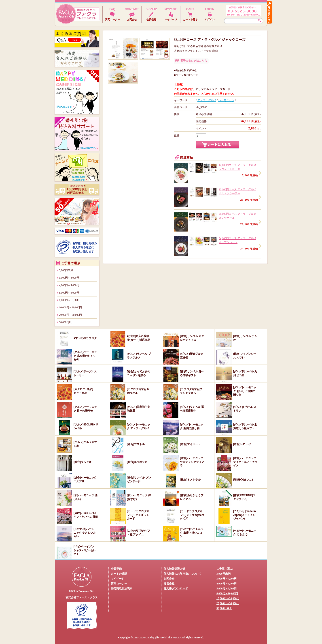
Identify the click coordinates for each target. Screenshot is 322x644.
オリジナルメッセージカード (213, 89)
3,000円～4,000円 (69, 278)
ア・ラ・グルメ (207, 100)
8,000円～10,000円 (70, 300)
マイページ (118, 579)
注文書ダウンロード (176, 588)
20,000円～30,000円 (70, 315)
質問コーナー (119, 584)
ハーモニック (226, 100)
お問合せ (169, 579)
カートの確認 (119, 574)
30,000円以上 (67, 322)
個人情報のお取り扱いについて (182, 574)
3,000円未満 (66, 270)
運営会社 (169, 584)
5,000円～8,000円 (69, 293)
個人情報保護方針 (174, 569)
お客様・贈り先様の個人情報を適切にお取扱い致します (85, 247)
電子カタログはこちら (194, 61)
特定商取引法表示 (122, 588)
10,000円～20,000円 (70, 307)
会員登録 (116, 569)
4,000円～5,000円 (69, 285)
